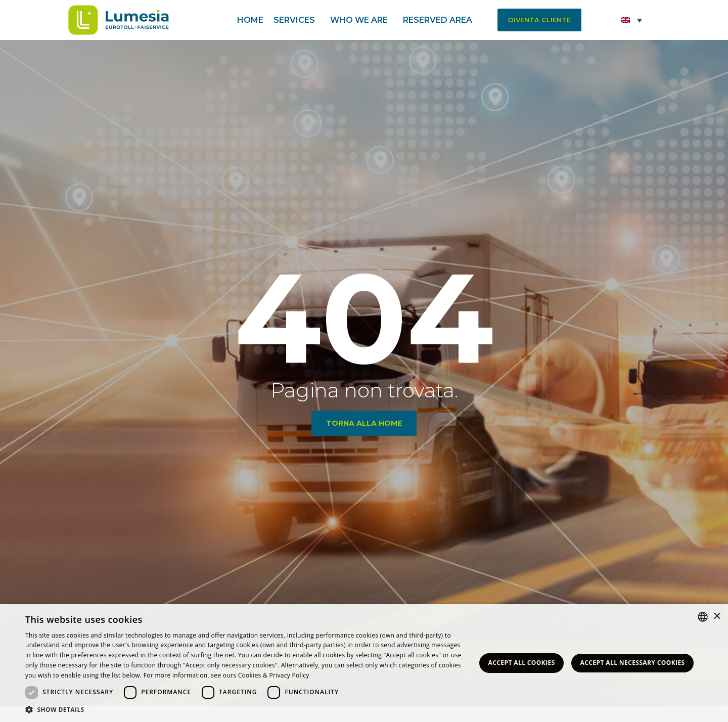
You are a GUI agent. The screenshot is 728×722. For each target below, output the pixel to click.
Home (250, 20)
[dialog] (364, 663)
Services (297, 20)
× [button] (717, 617)
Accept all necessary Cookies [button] (633, 663)
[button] (539, 20)
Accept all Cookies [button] (522, 663)
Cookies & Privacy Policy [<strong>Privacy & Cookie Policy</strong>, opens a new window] (274, 675)
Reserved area (440, 20)
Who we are (361, 20)
